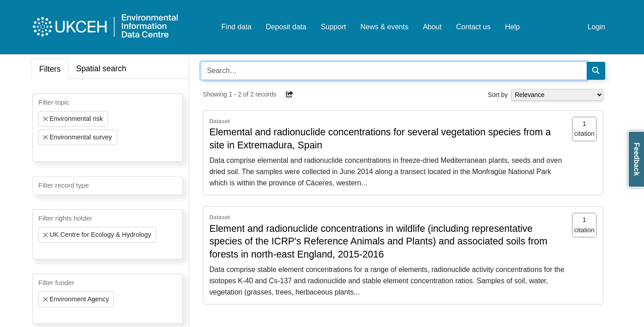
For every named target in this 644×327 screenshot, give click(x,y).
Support (333, 27)
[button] (290, 94)
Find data (237, 27)
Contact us (473, 27)
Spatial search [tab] (101, 69)
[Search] (596, 71)
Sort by (498, 95)
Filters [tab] (50, 69)
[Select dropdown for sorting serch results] (557, 95)
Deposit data (286, 27)
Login (596, 27)
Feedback (637, 159)
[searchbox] (41, 153)
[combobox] (108, 128)
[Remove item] (45, 119)
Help (512, 27)
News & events (384, 27)
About (432, 27)
